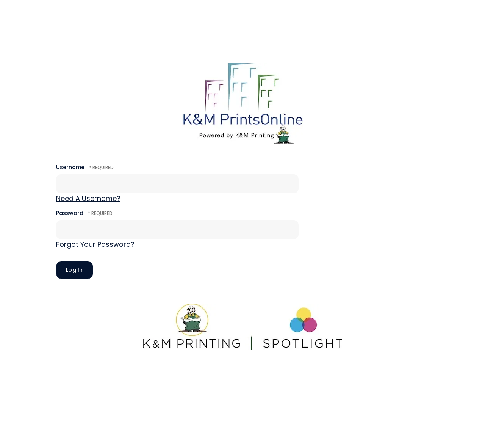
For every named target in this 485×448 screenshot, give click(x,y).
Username (70, 167)
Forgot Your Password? (95, 244)
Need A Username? (88, 198)
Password (70, 213)
